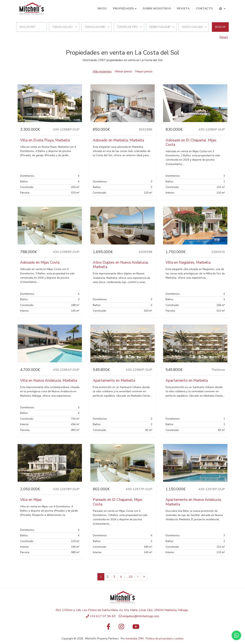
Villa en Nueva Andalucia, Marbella (49, 381)
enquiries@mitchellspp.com (141, 616)
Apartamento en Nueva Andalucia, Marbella (194, 502)
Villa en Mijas (31, 500)
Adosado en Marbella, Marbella (118, 140)
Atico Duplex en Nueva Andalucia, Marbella (121, 265)
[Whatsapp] (236, 635)
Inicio (102, 9)
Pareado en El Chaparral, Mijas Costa (118, 502)
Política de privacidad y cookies (165, 639)
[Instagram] (121, 628)
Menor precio (123, 71)
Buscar (220, 27)
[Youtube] (136, 628)
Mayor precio (144, 71)
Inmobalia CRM (135, 639)
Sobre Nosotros (157, 9)
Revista (183, 9)
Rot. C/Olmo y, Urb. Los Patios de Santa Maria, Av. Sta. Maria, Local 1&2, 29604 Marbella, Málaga (122, 610)
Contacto (204, 9)
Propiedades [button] (123, 9)
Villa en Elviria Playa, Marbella (45, 140)
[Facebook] (108, 628)
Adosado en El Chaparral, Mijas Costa (191, 142)
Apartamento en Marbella (114, 381)
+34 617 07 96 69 (103, 616)
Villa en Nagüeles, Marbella (188, 263)
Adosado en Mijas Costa (40, 263)
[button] (223, 9)
